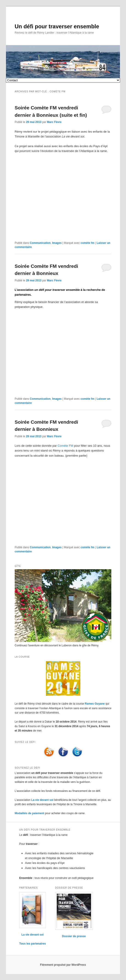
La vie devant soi (42, 800)
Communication (40, 243)
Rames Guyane (95, 704)
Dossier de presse (74, 936)
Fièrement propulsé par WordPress (63, 965)
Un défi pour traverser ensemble (57, 26)
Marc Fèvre (54, 122)
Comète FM (65, 446)
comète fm (87, 243)
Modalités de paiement (29, 813)
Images (57, 243)
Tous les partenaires (33, 944)
